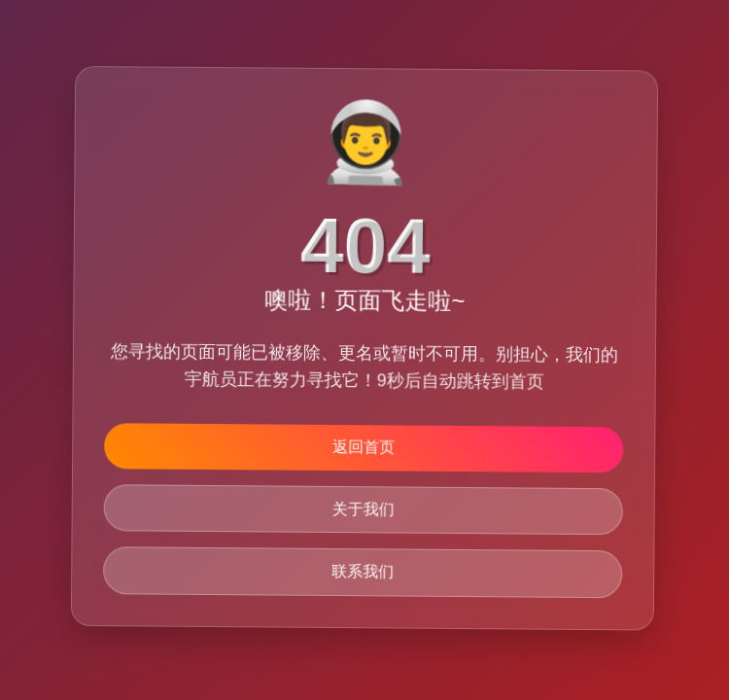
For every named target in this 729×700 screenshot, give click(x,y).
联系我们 (364, 572)
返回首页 (364, 447)
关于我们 (364, 509)
